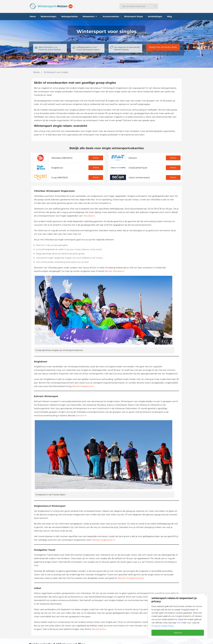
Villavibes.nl (89, 216)
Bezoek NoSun (99, 629)
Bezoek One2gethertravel (131, 578)
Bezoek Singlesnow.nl (83, 386)
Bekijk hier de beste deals (163, 47)
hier (179, 623)
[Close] (206, 595)
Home (36, 72)
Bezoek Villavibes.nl (114, 271)
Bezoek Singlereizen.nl (104, 540)
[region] (178, 616)
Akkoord (178, 633)
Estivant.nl (81, 415)
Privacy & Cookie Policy (163, 626)
